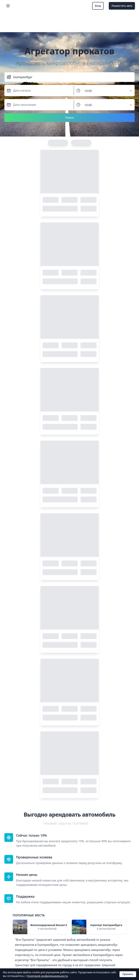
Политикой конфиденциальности (47, 976)
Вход (98, 6)
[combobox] (73, 77)
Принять (128, 974)
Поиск (70, 118)
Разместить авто (122, 6)
